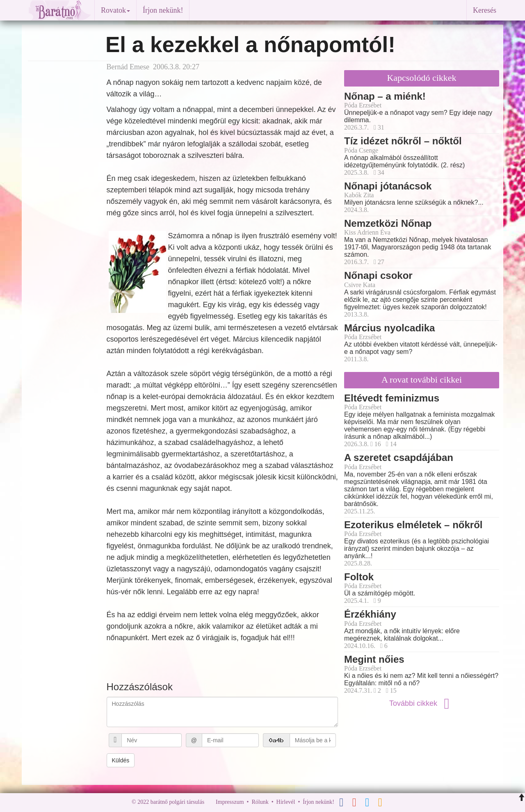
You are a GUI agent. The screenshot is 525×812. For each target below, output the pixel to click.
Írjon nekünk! (163, 10)
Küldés (121, 760)
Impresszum (230, 802)
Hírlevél (286, 802)
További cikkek (422, 703)
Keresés (485, 10)
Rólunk (260, 802)
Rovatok (115, 10)
